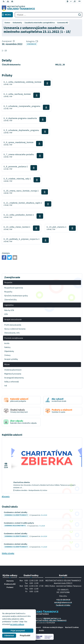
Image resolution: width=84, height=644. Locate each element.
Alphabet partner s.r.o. (52, 618)
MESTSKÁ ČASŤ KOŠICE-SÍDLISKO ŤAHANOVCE (48, 620)
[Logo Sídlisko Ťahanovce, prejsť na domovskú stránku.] (42, 8)
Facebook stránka (63, 605)
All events (6, 496)
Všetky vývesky (8, 553)
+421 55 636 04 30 (63, 600)
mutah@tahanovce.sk (63, 602)
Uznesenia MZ (32, 44)
